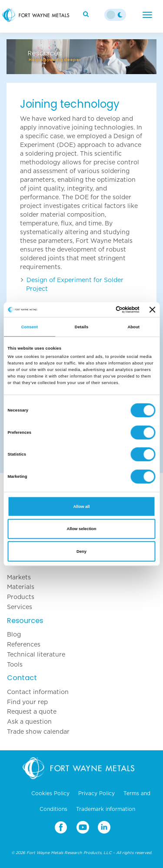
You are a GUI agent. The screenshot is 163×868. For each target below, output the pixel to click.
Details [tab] (81, 327)
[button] (18, 57)
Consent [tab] (30, 327)
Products (21, 597)
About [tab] (133, 327)
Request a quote (32, 711)
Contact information (38, 692)
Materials (21, 587)
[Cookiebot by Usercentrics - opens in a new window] (104, 310)
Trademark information (106, 809)
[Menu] (147, 15)
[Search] (87, 14)
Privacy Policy (96, 793)
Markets (19, 577)
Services (20, 607)
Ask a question (29, 722)
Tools (15, 664)
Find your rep (27, 702)
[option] (81, 52)
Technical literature (36, 654)
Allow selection (81, 529)
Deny (81, 551)
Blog (14, 634)
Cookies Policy (50, 793)
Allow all (82, 507)
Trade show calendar (38, 732)
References (24, 644)
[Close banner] (153, 310)
